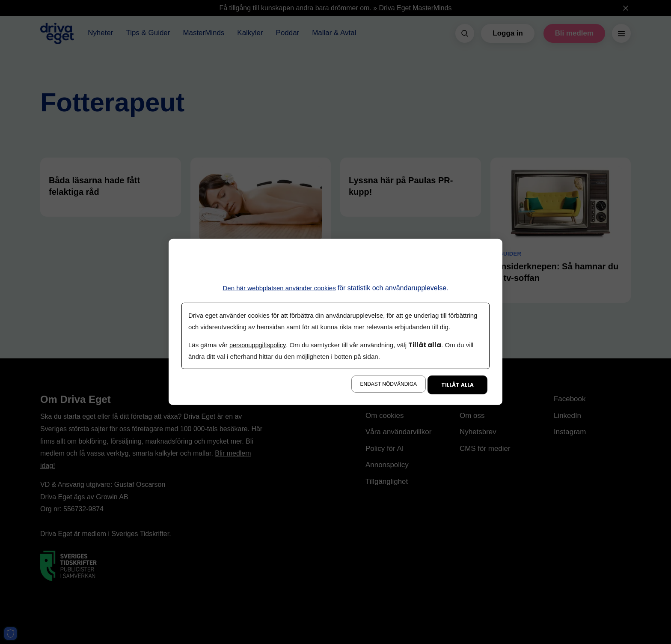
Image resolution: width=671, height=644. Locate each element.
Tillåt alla (457, 385)
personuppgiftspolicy (258, 345)
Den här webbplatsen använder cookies (279, 288)
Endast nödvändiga (389, 384)
